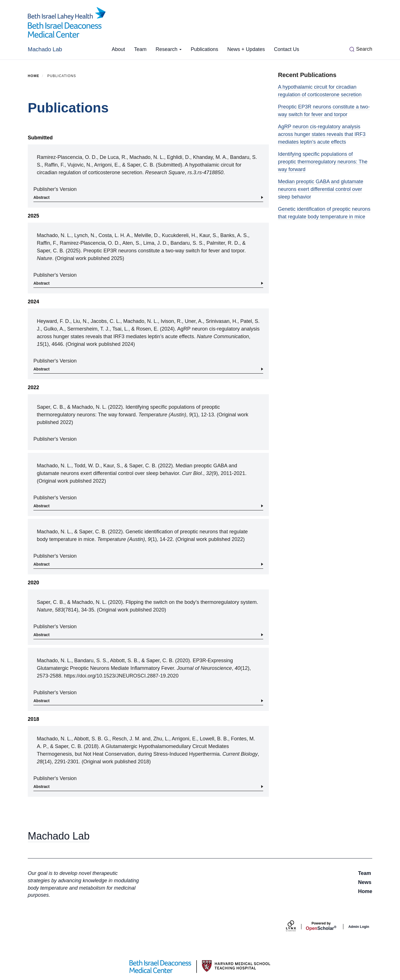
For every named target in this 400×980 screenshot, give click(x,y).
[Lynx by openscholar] (296, 927)
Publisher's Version (55, 189)
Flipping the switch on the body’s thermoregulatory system (191, 602)
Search (364, 49)
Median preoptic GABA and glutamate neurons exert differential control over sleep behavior (321, 189)
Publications (204, 49)
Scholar (321, 926)
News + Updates (246, 49)
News (365, 882)
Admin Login (359, 927)
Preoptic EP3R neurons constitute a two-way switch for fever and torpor (164, 251)
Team (140, 49)
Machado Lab (45, 49)
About (118, 49)
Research (169, 49)
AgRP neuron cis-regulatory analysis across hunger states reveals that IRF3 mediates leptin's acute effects (322, 134)
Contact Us (287, 49)
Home (34, 76)
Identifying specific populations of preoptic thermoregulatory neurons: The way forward (323, 162)
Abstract (42, 197)
